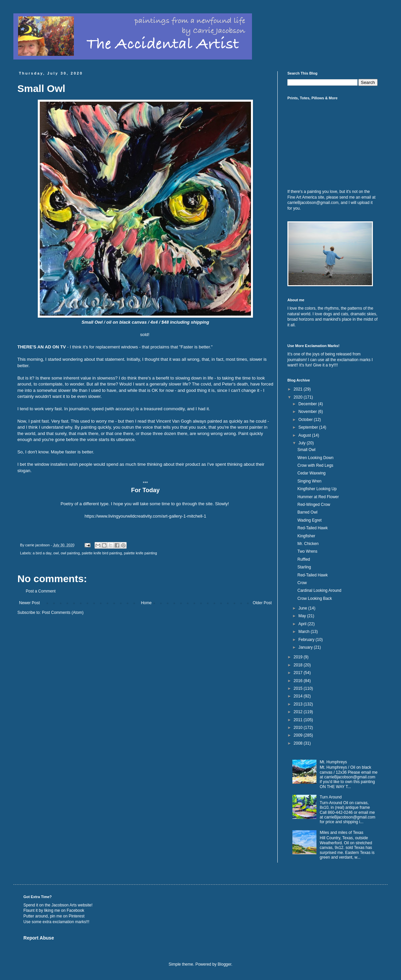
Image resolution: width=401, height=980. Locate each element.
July (303, 443)
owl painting (70, 553)
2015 (299, 688)
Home (146, 603)
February (307, 640)
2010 (299, 728)
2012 (299, 712)
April (303, 624)
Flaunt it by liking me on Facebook (54, 910)
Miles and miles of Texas (342, 833)
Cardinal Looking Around (319, 590)
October (306, 420)
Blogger (224, 964)
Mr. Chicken (308, 544)
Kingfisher (306, 536)
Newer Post (29, 603)
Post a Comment (41, 591)
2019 (299, 657)
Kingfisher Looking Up (317, 489)
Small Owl (306, 450)
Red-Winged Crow (314, 505)
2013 (299, 704)
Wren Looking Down (315, 458)
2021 (299, 389)
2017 (299, 673)
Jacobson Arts (64, 905)
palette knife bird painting (102, 553)
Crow (302, 583)
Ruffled (304, 559)
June (303, 608)
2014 (299, 696)
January (306, 647)
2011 (299, 720)
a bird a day (42, 553)
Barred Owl (307, 512)
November (308, 412)
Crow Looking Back (315, 598)
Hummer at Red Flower (318, 497)
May (303, 616)
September (309, 427)
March (305, 632)
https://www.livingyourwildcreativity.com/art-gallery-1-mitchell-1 (145, 516)
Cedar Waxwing (311, 473)
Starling (304, 567)
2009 (299, 735)
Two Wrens (307, 551)
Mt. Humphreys (333, 762)
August (305, 435)
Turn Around (331, 797)
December (308, 404)
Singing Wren (309, 481)
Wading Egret (309, 520)
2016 (299, 681)
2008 (299, 743)
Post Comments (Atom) (63, 613)
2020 (299, 397)
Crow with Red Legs (315, 465)
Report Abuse (39, 938)
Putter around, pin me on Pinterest (54, 916)
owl (56, 553)
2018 (299, 665)
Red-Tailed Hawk (313, 528)
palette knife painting (141, 553)
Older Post (262, 603)
